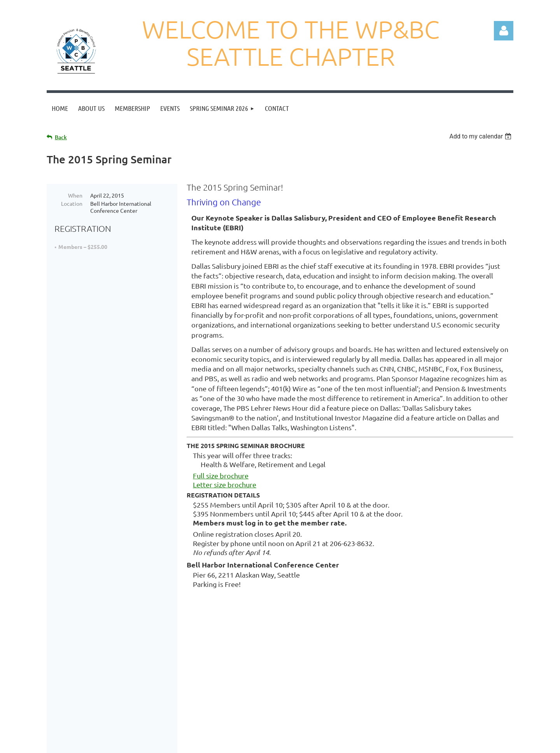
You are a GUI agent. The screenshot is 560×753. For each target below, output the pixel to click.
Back (61, 137)
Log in (504, 31)
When (75, 195)
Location (72, 203)
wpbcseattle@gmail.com (329, 682)
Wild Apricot (421, 743)
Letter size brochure (225, 484)
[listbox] (481, 136)
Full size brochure (221, 475)
